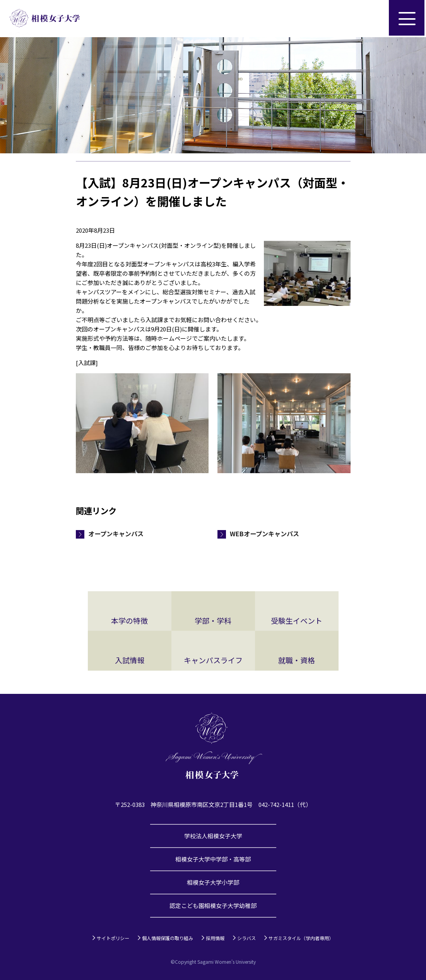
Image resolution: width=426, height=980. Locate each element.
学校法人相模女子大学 (213, 836)
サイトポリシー (113, 938)
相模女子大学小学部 (213, 882)
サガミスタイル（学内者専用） (301, 938)
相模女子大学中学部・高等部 (213, 859)
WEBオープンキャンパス (264, 534)
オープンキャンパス (116, 534)
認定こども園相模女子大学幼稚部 (213, 905)
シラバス (246, 938)
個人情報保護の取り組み (168, 938)
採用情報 (215, 938)
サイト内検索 (370, 19)
